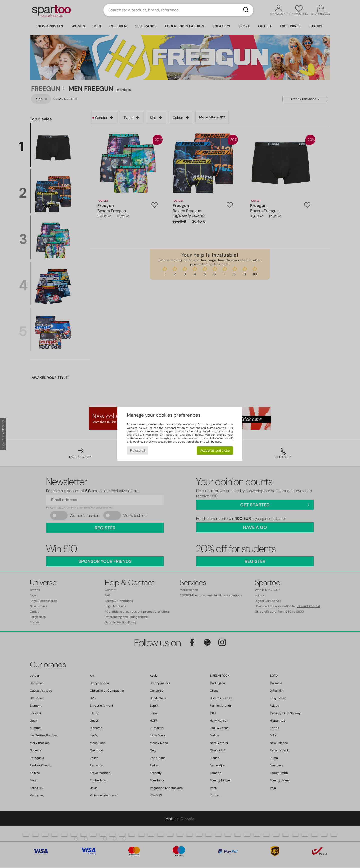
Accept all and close (215, 451)
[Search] (246, 10)
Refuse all (138, 451)
